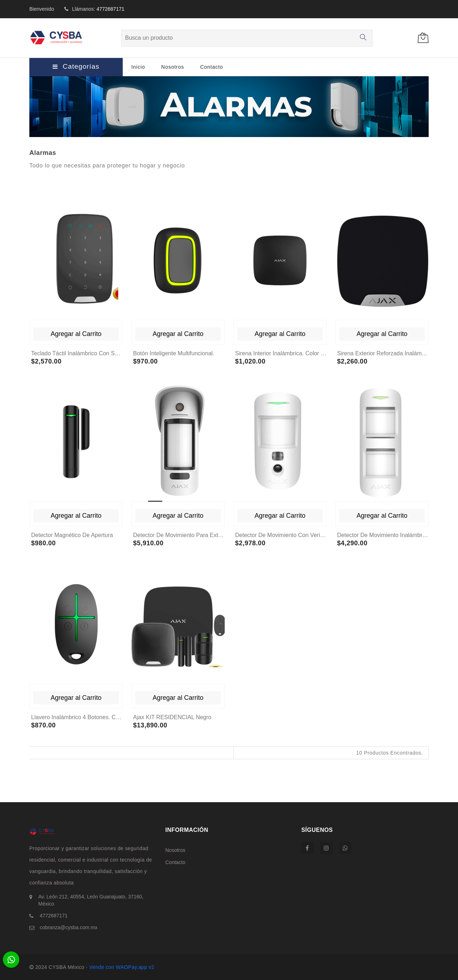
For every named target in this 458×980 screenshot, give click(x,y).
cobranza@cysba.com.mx (68, 927)
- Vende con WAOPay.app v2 (119, 967)
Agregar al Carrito (76, 334)
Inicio (138, 67)
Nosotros (173, 67)
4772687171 (111, 9)
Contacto (211, 67)
